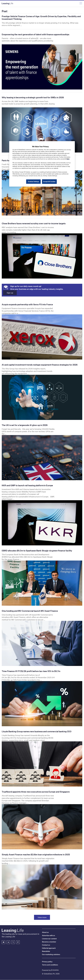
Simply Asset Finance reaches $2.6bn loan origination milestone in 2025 (36, 854)
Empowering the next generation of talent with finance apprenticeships (35, 34)
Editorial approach (49, 948)
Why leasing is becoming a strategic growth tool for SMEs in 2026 (33, 97)
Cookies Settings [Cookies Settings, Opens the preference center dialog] (33, 182)
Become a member (49, 942)
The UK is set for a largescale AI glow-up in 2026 (25, 425)
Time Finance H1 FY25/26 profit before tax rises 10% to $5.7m (31, 671)
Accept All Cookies (49, 182)
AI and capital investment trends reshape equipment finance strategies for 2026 (40, 365)
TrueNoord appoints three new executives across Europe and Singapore (36, 792)
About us (45, 932)
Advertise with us (48, 935)
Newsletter (46, 951)
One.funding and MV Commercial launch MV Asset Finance (30, 611)
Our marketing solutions (51, 954)
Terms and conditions (50, 965)
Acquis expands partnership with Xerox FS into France (27, 304)
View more (42, 917)
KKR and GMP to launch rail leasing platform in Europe (28, 485)
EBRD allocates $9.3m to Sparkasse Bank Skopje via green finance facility (37, 551)
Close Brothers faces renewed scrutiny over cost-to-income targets (34, 223)
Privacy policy (47, 962)
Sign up (10, 293)
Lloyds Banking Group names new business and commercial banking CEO (37, 731)
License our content (49, 939)
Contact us (46, 945)
